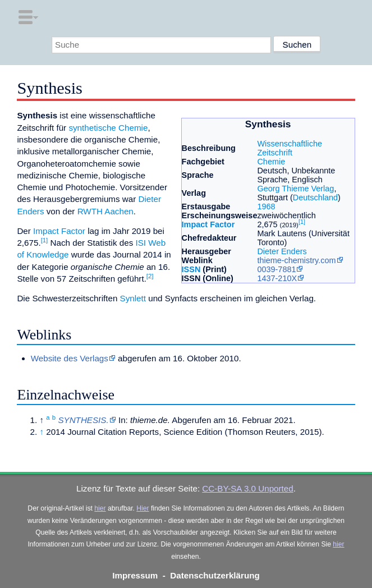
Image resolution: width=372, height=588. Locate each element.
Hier (143, 508)
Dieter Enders (282, 251)
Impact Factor (208, 224)
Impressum (135, 575)
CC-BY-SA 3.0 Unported (247, 488)
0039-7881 (276, 269)
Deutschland (315, 197)
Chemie (271, 162)
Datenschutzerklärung (215, 575)
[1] (302, 222)
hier (100, 508)
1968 (266, 206)
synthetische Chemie (108, 128)
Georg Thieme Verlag (295, 189)
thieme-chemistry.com (296, 260)
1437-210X (277, 278)
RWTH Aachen (105, 211)
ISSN (191, 269)
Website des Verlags (70, 358)
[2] (150, 276)
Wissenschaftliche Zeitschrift (290, 148)
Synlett (133, 298)
